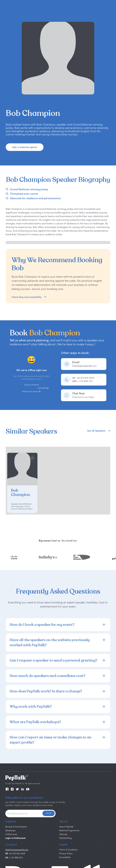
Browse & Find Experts (16, 827)
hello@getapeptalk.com (26, 388)
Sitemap (63, 834)
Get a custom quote (25, 147)
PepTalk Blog (65, 838)
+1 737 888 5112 (82, 381)
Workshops (10, 830)
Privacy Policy (66, 853)
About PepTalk (66, 827)
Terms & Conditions (68, 850)
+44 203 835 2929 (83, 378)
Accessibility (65, 857)
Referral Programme (69, 830)
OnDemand (11, 834)
